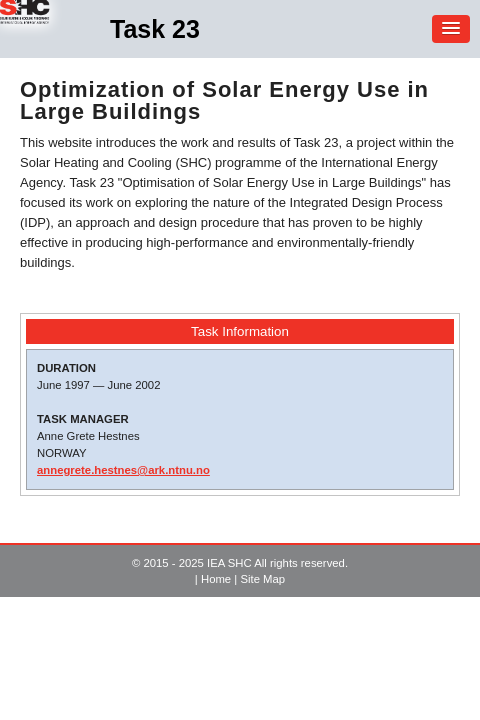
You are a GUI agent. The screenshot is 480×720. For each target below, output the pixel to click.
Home (216, 579)
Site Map (262, 579)
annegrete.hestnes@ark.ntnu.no (123, 470)
